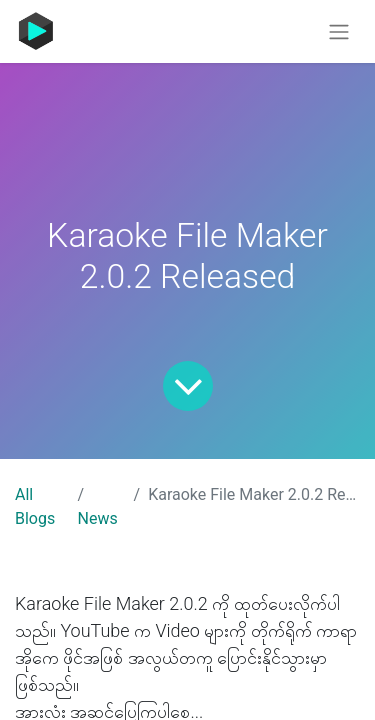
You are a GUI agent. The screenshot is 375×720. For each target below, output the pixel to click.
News (98, 518)
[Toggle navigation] (339, 31)
